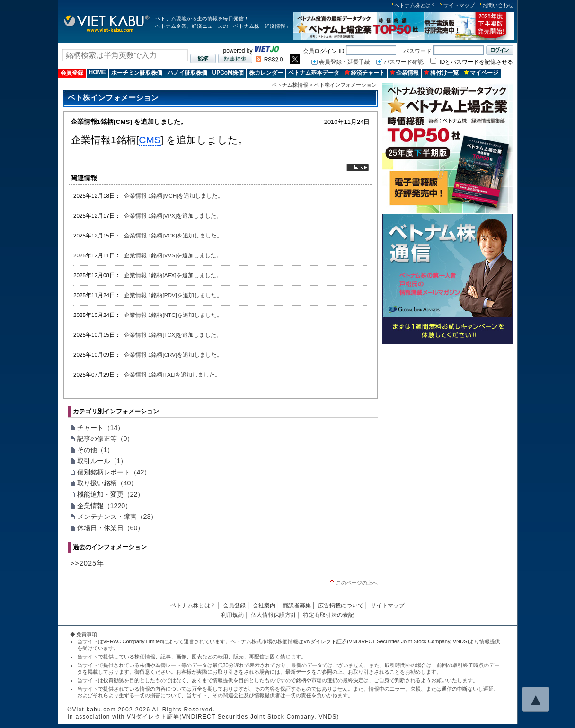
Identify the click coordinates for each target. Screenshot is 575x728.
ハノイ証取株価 (187, 73)
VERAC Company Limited (133, 641)
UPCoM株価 (228, 73)
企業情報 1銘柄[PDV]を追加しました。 (173, 295)
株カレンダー (266, 73)
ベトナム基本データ (314, 73)
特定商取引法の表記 (328, 615)
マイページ (481, 73)
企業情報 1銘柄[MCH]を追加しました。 (174, 196)
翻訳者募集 (297, 605)
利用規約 (232, 615)
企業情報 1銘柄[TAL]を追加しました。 (172, 374)
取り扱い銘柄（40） (107, 483)
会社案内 (264, 605)
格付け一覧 (441, 73)
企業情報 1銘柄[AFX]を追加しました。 (173, 275)
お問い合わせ (498, 5)
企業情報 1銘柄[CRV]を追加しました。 (173, 355)
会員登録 (72, 73)
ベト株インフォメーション (345, 85)
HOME (97, 72)
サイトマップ (459, 5)
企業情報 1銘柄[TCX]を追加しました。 (173, 335)
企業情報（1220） (105, 506)
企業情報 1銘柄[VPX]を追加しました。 (173, 215)
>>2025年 (88, 563)
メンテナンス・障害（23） (117, 517)
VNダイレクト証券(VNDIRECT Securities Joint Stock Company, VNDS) (386, 641)
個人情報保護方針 (274, 615)
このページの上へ (357, 583)
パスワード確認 (404, 62)
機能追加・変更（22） (111, 494)
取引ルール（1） (102, 461)
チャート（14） (101, 428)
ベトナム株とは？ (415, 5)
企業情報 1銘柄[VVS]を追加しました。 (173, 255)
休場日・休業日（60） (111, 528)
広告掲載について (341, 605)
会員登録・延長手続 (345, 62)
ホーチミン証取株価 (137, 73)
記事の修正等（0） (106, 439)
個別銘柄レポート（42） (114, 472)
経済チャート (365, 73)
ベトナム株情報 (290, 85)
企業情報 (404, 73)
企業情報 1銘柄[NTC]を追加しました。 (173, 315)
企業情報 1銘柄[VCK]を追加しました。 (173, 235)
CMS (150, 140)
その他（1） (96, 450)
